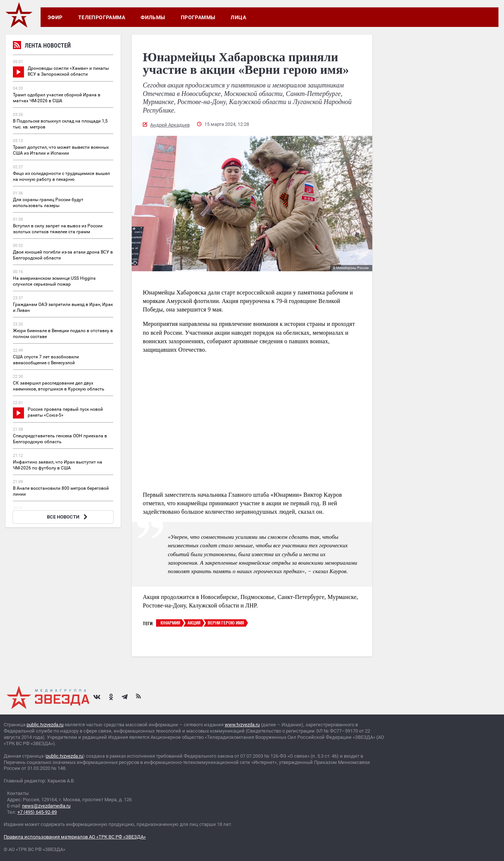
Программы (198, 17)
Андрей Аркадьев (170, 125)
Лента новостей (42, 46)
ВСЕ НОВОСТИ (68, 517)
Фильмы (153, 17)
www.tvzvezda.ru (242, 725)
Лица (238, 17)
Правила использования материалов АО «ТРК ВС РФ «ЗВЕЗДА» (75, 837)
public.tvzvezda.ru (45, 725)
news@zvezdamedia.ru (46, 806)
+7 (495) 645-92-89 (37, 812)
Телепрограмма (102, 17)
